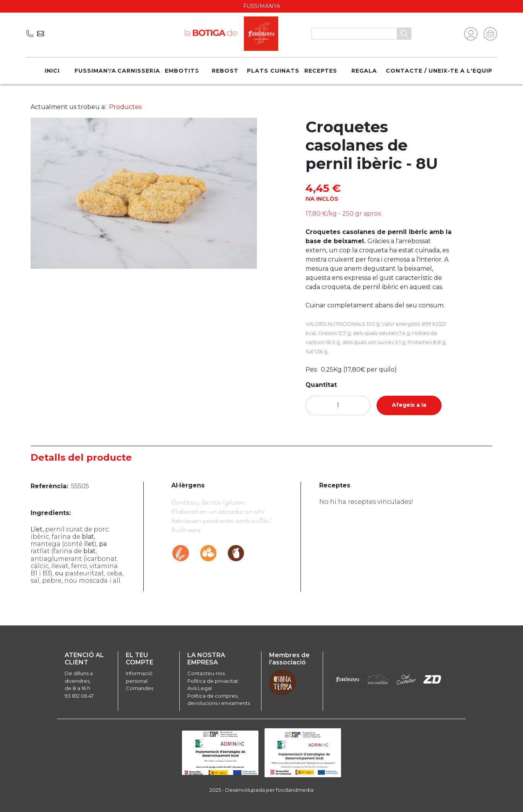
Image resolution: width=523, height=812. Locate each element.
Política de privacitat (213, 681)
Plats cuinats (273, 71)
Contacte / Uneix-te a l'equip (439, 71)
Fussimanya (95, 71)
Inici (52, 71)
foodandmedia (295, 790)
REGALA (364, 71)
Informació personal (139, 677)
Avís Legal (200, 688)
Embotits (182, 71)
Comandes (140, 688)
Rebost (225, 71)
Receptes (321, 71)
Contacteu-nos (206, 673)
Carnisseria (139, 71)
